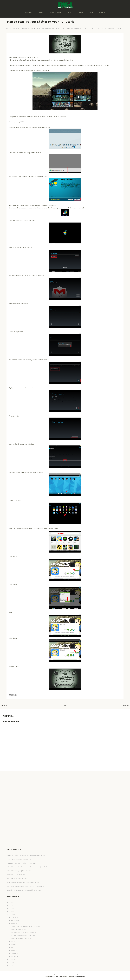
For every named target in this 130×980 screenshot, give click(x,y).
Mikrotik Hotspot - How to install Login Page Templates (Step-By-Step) (28, 867)
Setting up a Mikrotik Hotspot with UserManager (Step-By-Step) (26, 855)
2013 (11, 962)
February (14, 953)
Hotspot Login (55, 12)
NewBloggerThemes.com (79, 977)
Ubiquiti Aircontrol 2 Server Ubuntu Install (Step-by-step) (24, 890)
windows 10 (11, 30)
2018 (11, 905)
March (13, 950)
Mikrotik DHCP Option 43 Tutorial (17, 875)
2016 (11, 911)
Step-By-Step (110, 29)
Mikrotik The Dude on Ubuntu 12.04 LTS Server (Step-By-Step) (25, 886)
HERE (22, 122)
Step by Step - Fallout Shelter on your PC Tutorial (41, 22)
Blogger (77, 974)
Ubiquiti (41, 12)
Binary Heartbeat (64, 974)
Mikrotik (102, 12)
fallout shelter (48, 29)
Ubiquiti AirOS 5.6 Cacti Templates (21, 938)
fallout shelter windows (64, 29)
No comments (23, 30)
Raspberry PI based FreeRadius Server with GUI (22, 863)
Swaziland (28, 12)
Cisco (69, 12)
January (13, 956)
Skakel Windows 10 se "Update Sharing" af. (24, 932)
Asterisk (80, 12)
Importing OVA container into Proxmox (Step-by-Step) (23, 882)
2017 (11, 908)
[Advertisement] (37, 777)
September (15, 920)
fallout (39, 29)
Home (65, 706)
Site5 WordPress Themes (56, 977)
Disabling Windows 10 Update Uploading (23, 935)
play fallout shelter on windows (92, 29)
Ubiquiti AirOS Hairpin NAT (18, 929)
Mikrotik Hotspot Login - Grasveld (17, 878)
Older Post (126, 706)
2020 (11, 903)
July (12, 941)
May (12, 947)
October (14, 917)
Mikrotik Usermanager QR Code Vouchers (20, 871)
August (13, 923)
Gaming (77, 29)
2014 (11, 959)
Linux (91, 12)
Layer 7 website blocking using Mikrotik (19, 859)
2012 (11, 965)
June (13, 944)
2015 (11, 914)
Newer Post (4, 706)
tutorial (118, 29)
